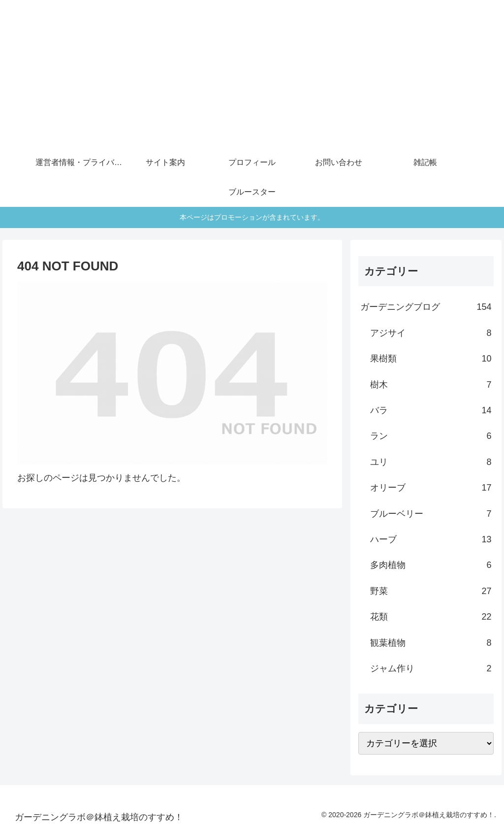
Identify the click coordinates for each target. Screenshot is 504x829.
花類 (431, 617)
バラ (431, 410)
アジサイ (431, 333)
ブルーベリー (431, 514)
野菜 (431, 591)
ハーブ (431, 539)
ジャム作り (431, 668)
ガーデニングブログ (426, 307)
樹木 (431, 385)
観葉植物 (431, 643)
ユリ (431, 462)
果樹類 (431, 359)
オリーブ (431, 488)
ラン (431, 436)
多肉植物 (431, 565)
